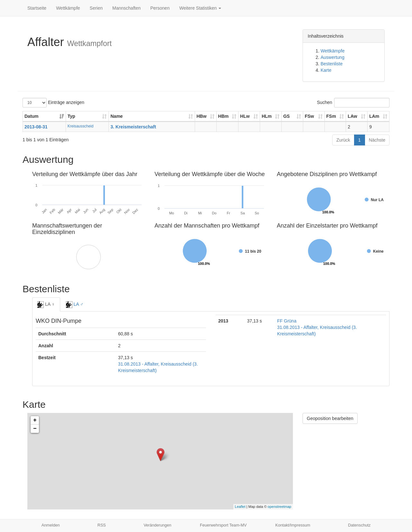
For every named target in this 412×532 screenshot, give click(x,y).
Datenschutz (359, 525)
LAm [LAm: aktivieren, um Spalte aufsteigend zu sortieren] (374, 116)
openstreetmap (280, 507)
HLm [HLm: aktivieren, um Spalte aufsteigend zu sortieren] (267, 116)
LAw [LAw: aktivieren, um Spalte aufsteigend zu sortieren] (352, 116)
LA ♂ (75, 304)
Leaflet (240, 507)
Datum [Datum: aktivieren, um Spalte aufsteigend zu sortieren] (32, 116)
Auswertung (332, 57)
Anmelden (51, 525)
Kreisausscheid (81, 126)
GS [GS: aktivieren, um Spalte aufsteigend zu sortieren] (286, 116)
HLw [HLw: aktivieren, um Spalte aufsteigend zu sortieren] (245, 116)
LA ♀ (46, 304)
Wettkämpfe (68, 8)
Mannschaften (126, 8)
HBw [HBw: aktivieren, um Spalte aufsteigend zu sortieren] (202, 116)
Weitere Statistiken (200, 8)
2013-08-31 (36, 127)
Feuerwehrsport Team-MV (223, 525)
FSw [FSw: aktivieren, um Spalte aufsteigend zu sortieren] (309, 116)
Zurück (343, 140)
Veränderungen (157, 525)
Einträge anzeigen (53, 103)
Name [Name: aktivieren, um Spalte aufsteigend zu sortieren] (117, 116)
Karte (326, 70)
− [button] (35, 429)
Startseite (37, 8)
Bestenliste (332, 64)
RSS (102, 525)
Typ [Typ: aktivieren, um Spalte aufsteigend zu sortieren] (71, 116)
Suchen (353, 103)
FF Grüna (287, 321)
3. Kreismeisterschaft (133, 127)
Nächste (377, 140)
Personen (160, 8)
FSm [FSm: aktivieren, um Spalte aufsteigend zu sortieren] (331, 116)
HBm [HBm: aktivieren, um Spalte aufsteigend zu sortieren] (224, 116)
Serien (96, 8)
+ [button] (35, 420)
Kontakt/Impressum (293, 525)
